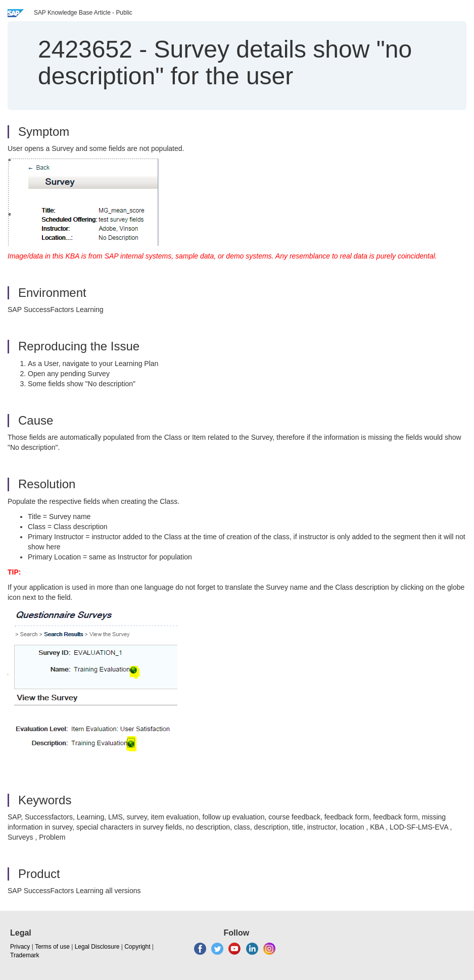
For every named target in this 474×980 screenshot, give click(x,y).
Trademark (25, 955)
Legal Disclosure (97, 947)
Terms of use (52, 947)
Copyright (137, 947)
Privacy (20, 947)
